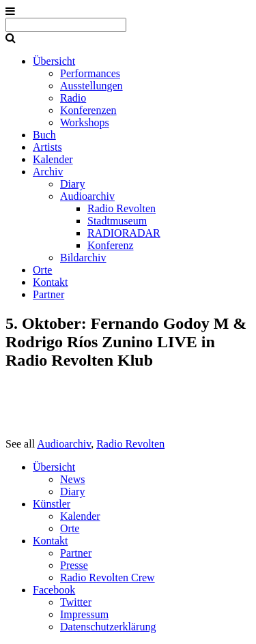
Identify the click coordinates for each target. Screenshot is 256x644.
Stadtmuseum (117, 221)
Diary (72, 184)
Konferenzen (88, 110)
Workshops (85, 122)
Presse (74, 565)
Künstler (52, 504)
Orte (42, 270)
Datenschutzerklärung (108, 627)
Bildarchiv (83, 258)
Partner (48, 294)
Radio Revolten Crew (108, 577)
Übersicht (54, 61)
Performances (90, 73)
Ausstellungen (91, 86)
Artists (47, 147)
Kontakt (51, 282)
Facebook (54, 590)
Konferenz (111, 245)
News (72, 479)
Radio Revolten (122, 208)
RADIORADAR (124, 233)
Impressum (84, 614)
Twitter (76, 602)
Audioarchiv (87, 196)
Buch (44, 135)
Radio (73, 98)
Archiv (48, 172)
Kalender (53, 159)
